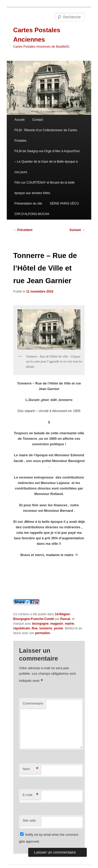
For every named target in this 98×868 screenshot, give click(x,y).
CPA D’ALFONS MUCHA (32, 214)
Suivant (77, 230)
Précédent (23, 230)
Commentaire (33, 703)
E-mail (31, 795)
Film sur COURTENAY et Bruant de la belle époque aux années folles (44, 188)
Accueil (19, 120)
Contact (38, 120)
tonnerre (46, 628)
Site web (29, 820)
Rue (35, 628)
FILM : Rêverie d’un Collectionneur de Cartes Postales (46, 135)
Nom (31, 769)
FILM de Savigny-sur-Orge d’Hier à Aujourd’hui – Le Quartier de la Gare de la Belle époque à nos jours (47, 162)
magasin (57, 624)
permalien (43, 633)
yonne (58, 628)
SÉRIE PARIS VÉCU (64, 204)
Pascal (65, 619)
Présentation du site (28, 204)
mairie (69, 624)
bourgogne (40, 624)
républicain (22, 628)
